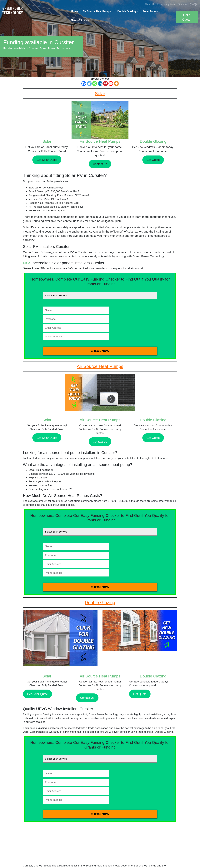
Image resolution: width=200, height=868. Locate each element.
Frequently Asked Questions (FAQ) (177, 4)
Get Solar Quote (47, 160)
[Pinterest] (105, 84)
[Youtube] (111, 84)
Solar (47, 141)
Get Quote (153, 160)
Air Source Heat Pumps (97, 11)
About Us (150, 4)
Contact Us (100, 164)
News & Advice (80, 20)
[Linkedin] (100, 84)
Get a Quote (186, 17)
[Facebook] (84, 84)
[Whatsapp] (95, 84)
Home (75, 11)
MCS (27, 263)
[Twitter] (89, 84)
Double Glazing (127, 11)
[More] (116, 84)
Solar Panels (150, 11)
